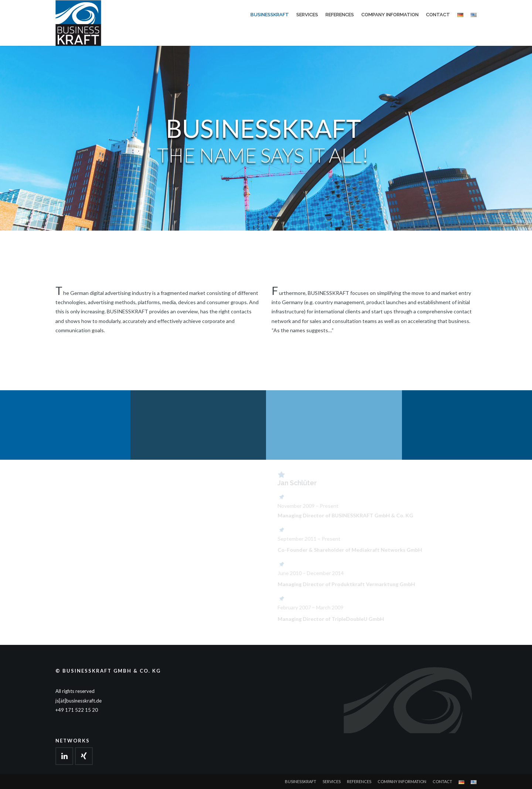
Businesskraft (270, 15)
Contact (438, 15)
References (340, 15)
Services (307, 15)
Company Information (390, 15)
